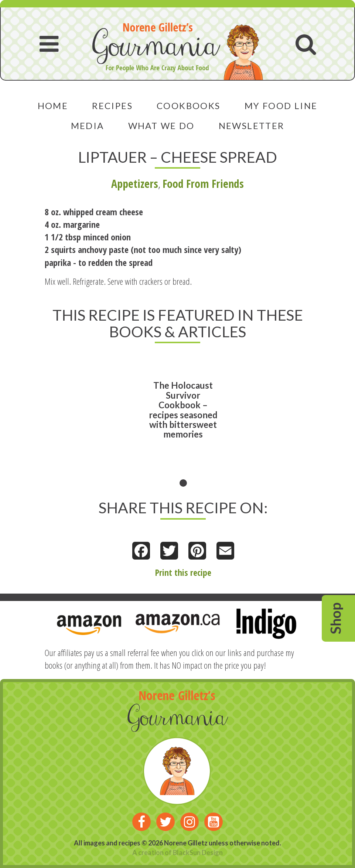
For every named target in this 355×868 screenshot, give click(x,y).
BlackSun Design (198, 852)
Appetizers (135, 184)
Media (88, 126)
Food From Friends (203, 184)
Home (53, 106)
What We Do (161, 126)
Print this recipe (183, 572)
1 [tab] (183, 483)
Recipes (112, 106)
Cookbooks (189, 106)
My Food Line (281, 106)
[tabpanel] (183, 421)
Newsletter (252, 126)
